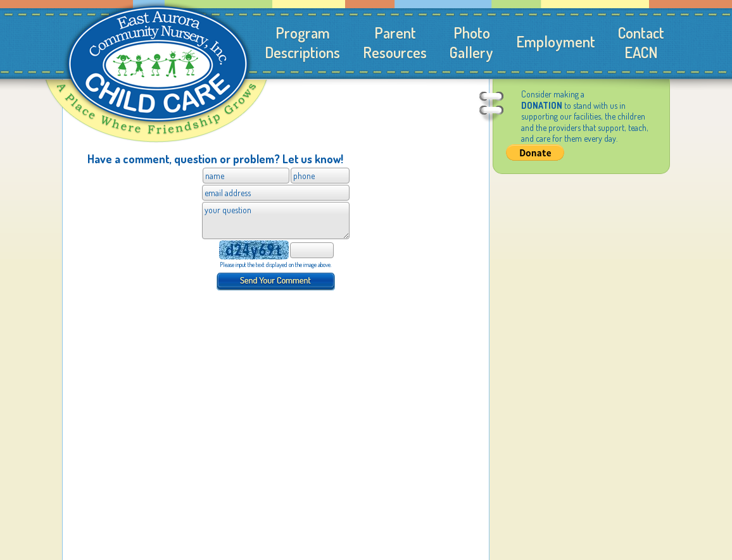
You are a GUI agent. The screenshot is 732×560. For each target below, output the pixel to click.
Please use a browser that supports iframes (276, 242)
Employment (556, 41)
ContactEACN (641, 42)
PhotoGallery (471, 42)
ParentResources (395, 42)
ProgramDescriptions (302, 42)
